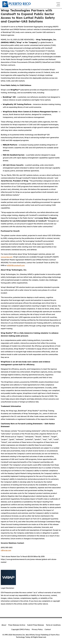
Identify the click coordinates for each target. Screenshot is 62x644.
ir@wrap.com (6, 550)
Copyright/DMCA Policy (20, 629)
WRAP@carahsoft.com (16, 265)
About (4, 625)
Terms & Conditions (53, 625)
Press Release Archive (17, 625)
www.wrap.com (7, 257)
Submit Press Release (36, 625)
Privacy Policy (37, 629)
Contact (48, 629)
